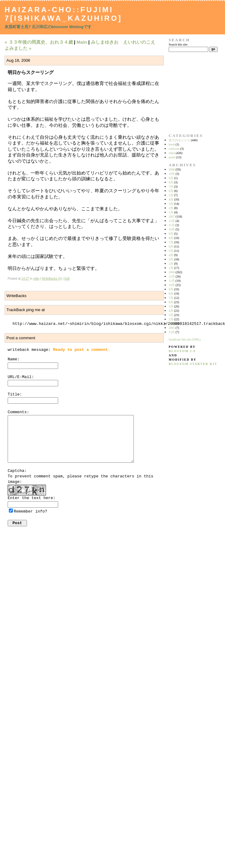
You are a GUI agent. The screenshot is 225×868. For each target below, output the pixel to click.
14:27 (25, 279)
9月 (171, 178)
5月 (171, 195)
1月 (171, 212)
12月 (172, 221)
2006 (172, 272)
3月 (171, 204)
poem (172, 157)
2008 (172, 169)
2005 (172, 328)
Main (82, 42)
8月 (171, 182)
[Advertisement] (188, 93)
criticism (174, 149)
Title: (15, 394)
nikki (36, 279)
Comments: (18, 412)
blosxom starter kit (193, 364)
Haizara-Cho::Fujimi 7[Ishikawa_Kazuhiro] (63, 14)
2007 (172, 217)
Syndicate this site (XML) (185, 339)
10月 (172, 174)
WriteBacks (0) (52, 279)
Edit (67, 279)
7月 (171, 187)
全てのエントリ (179, 140)
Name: (14, 359)
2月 (171, 208)
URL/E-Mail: (21, 377)
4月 (171, 199)
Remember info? (30, 511)
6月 (171, 191)
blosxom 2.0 (182, 351)
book (172, 144)
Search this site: (178, 44)
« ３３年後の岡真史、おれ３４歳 (39, 42)
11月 (172, 225)
